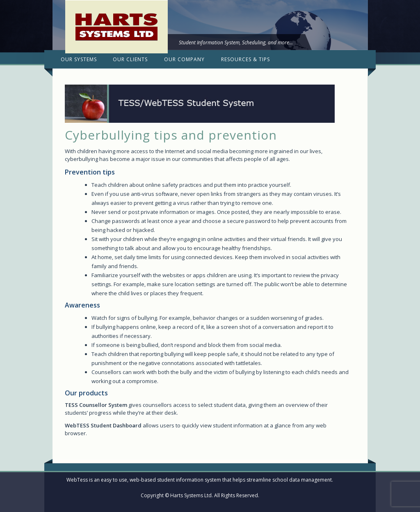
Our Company (184, 59)
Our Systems (79, 59)
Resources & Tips (245, 59)
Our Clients (130, 59)
